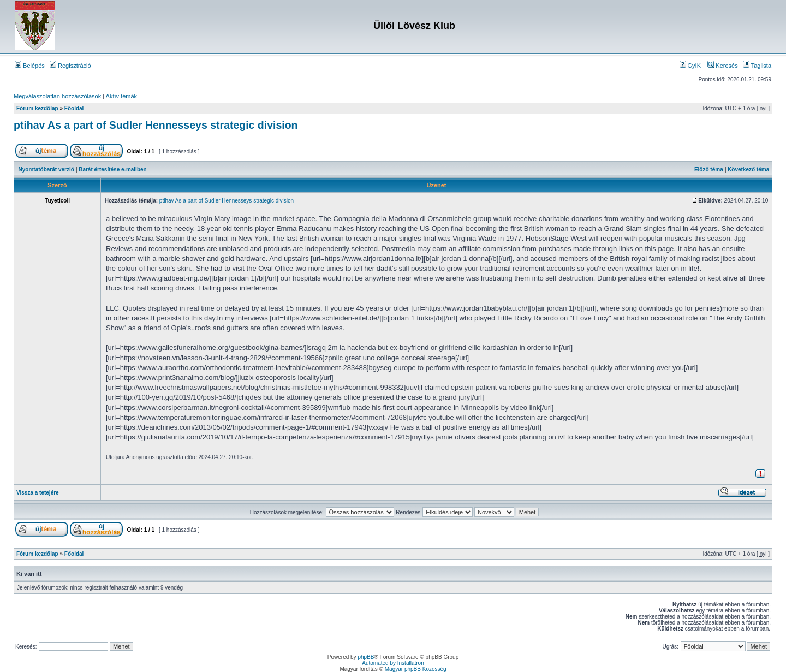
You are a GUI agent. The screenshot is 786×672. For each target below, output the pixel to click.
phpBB (366, 657)
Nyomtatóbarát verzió (46, 170)
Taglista (757, 66)
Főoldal (74, 108)
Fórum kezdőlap (37, 108)
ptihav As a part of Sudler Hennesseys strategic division (156, 125)
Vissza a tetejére (38, 493)
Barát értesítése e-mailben (113, 170)
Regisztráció (70, 66)
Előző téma (709, 170)
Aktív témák (121, 96)
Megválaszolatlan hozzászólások (57, 96)
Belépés (30, 66)
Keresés (722, 66)
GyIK (690, 66)
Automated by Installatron (393, 663)
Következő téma (748, 170)
